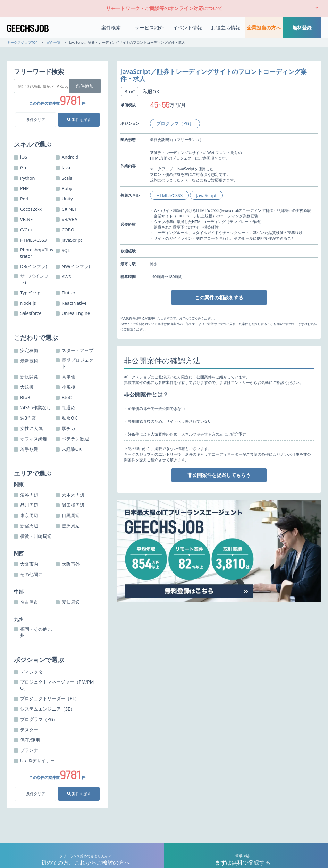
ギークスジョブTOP (22, 42)
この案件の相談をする (219, 297)
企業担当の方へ (264, 28)
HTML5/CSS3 (169, 195)
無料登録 (302, 28)
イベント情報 (187, 28)
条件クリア (36, 119)
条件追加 (85, 86)
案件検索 (111, 28)
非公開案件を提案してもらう (219, 475)
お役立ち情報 (226, 28)
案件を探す (79, 119)
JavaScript (206, 195)
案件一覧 (53, 42)
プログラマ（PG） (175, 123)
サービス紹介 (149, 28)
